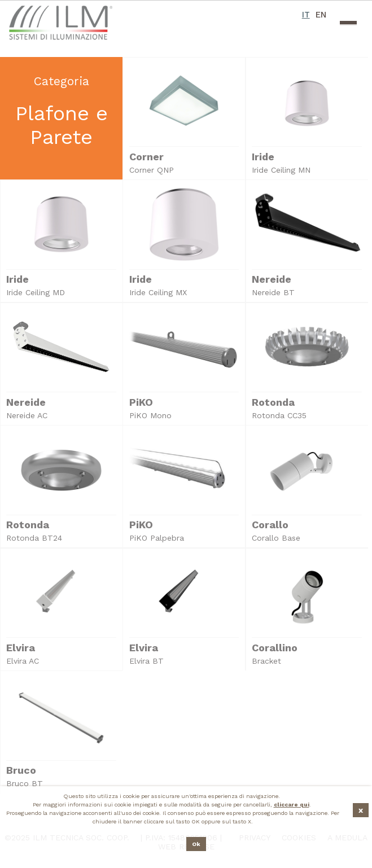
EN (321, 15)
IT (306, 15)
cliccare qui (292, 805)
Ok (196, 844)
